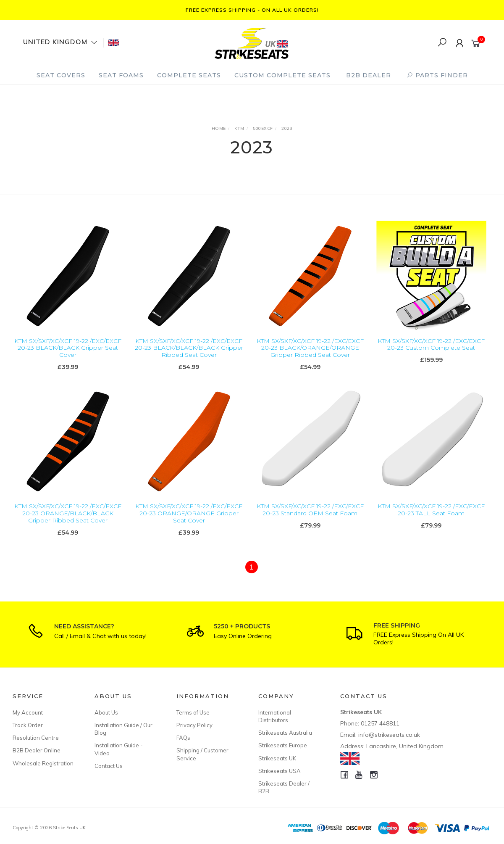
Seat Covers (61, 75)
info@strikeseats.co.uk (389, 735)
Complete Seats (189, 75)
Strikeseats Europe (283, 745)
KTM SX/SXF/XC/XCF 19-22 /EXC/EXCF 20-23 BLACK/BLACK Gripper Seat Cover (68, 348)
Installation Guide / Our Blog (123, 729)
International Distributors (275, 716)
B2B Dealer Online (37, 750)
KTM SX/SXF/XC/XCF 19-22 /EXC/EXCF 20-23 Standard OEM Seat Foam (310, 517)
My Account (28, 712)
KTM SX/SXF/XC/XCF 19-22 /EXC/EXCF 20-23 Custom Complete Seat (431, 344)
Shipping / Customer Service (202, 754)
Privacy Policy (194, 725)
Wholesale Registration (43, 763)
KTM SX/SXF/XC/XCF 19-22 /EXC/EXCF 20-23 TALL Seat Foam (431, 517)
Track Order (28, 725)
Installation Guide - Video (119, 749)
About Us (106, 712)
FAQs (183, 738)
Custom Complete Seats (282, 75)
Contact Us (109, 766)
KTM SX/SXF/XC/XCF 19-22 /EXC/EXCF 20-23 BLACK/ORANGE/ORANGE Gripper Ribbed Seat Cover (310, 348)
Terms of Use (193, 712)
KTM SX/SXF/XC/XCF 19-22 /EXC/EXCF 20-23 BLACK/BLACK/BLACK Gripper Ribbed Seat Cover (189, 348)
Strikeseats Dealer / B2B (284, 787)
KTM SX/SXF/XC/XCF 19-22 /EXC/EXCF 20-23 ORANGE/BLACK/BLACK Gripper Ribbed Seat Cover (68, 521)
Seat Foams (121, 75)
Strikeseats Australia (285, 733)
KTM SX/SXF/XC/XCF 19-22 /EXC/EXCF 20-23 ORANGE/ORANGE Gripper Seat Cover (189, 521)
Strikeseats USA (280, 771)
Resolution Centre (36, 738)
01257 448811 (380, 723)
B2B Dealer (369, 75)
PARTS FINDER (437, 75)
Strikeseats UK (277, 758)
